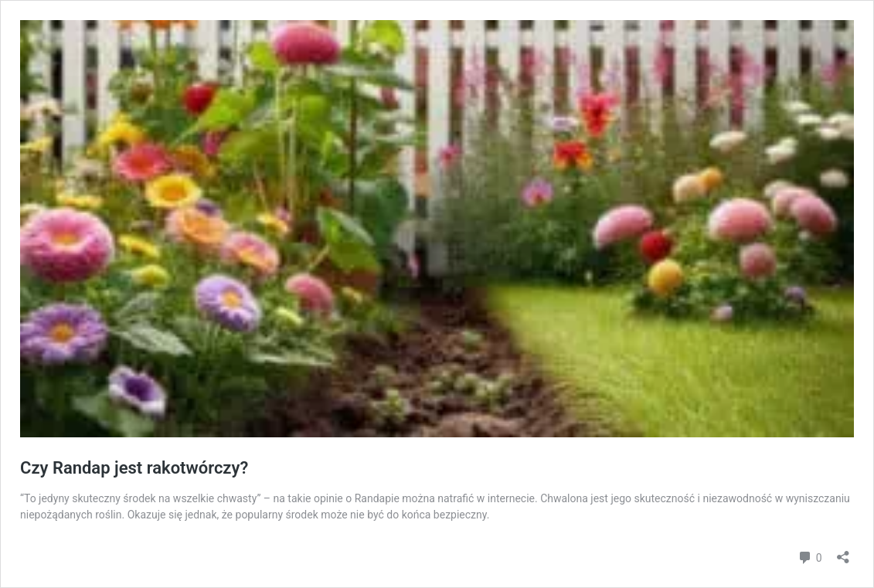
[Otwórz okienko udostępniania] (843, 552)
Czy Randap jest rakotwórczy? (134, 468)
